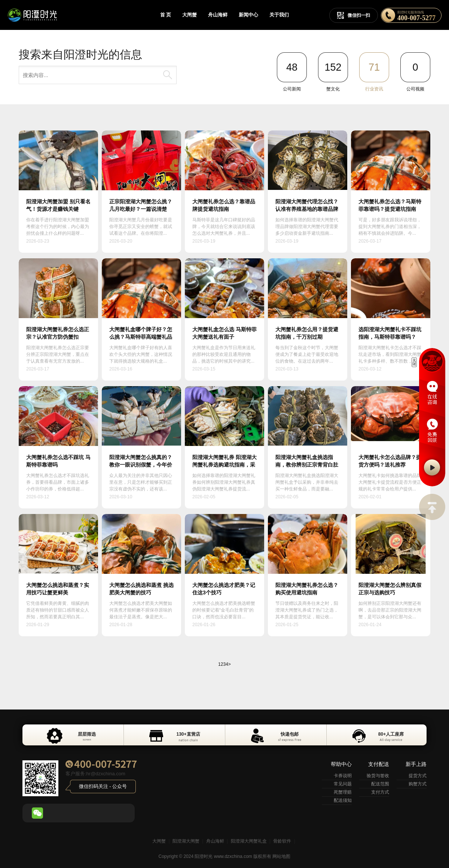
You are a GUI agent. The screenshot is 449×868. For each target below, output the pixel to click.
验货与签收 (378, 776)
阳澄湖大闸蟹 (186, 841)
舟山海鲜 (218, 15)
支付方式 (380, 792)
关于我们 (279, 15)
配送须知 (343, 800)
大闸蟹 (190, 15)
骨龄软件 (282, 841)
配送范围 (380, 784)
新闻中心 (248, 15)
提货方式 (418, 776)
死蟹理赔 (343, 792)
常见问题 (343, 784)
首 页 (166, 15)
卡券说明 (343, 776)
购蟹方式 (418, 784)
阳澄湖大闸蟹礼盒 (249, 841)
